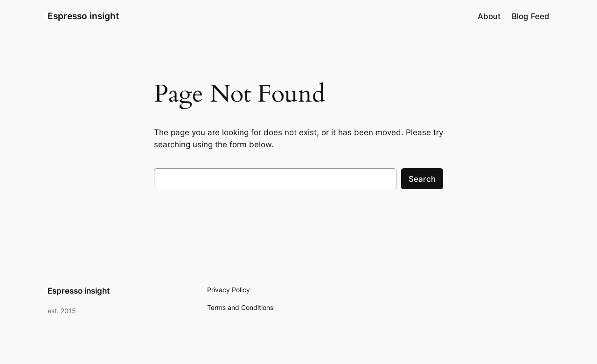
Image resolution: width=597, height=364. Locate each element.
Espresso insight (83, 16)
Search (422, 179)
